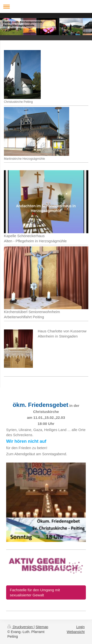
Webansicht (76, 632)
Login (80, 627)
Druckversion (20, 627)
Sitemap (42, 627)
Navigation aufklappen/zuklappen (46, 6)
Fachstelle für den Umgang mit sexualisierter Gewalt (35, 592)
